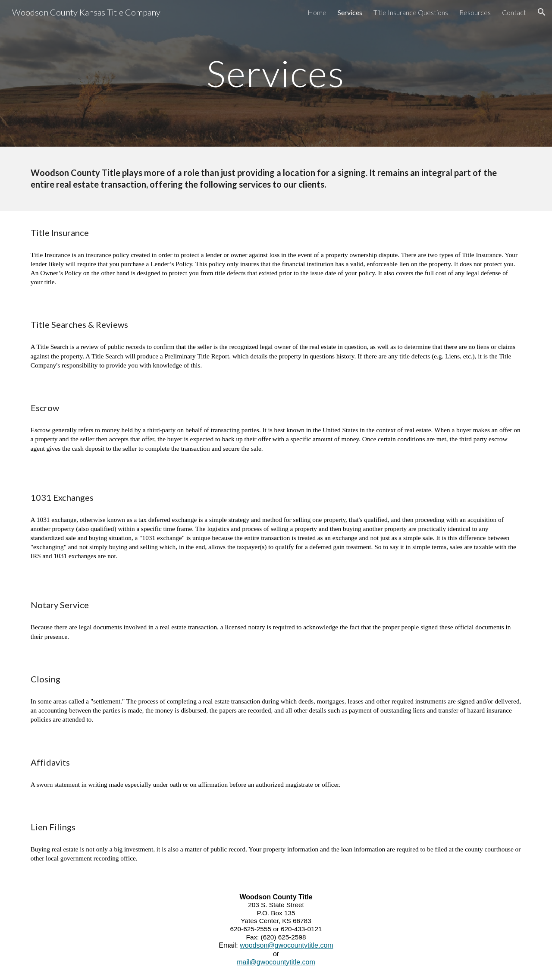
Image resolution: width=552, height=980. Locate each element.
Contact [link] (514, 12)
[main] (276, 73)
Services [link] (350, 12)
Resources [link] (475, 12)
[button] (542, 12)
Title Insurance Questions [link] (411, 12)
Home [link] (317, 12)
